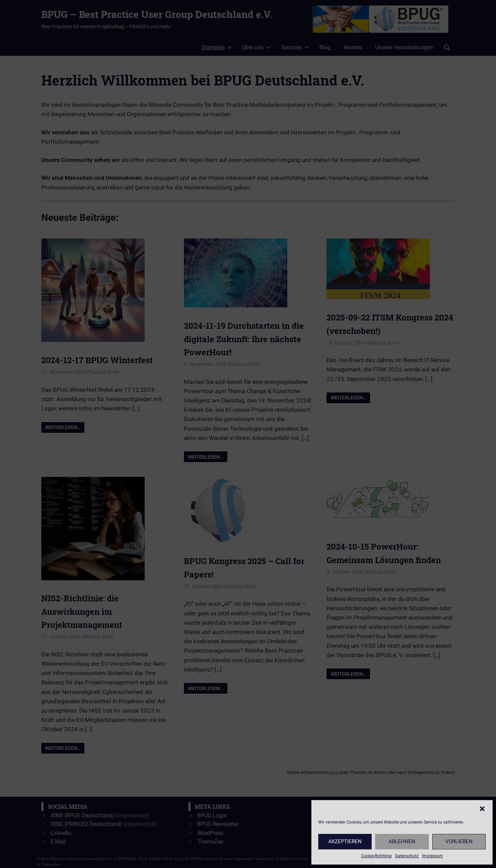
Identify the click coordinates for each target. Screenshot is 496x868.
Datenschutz (407, 856)
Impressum (432, 856)
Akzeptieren (345, 841)
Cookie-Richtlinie (376, 856)
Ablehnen (402, 841)
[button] (482, 809)
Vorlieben (459, 841)
